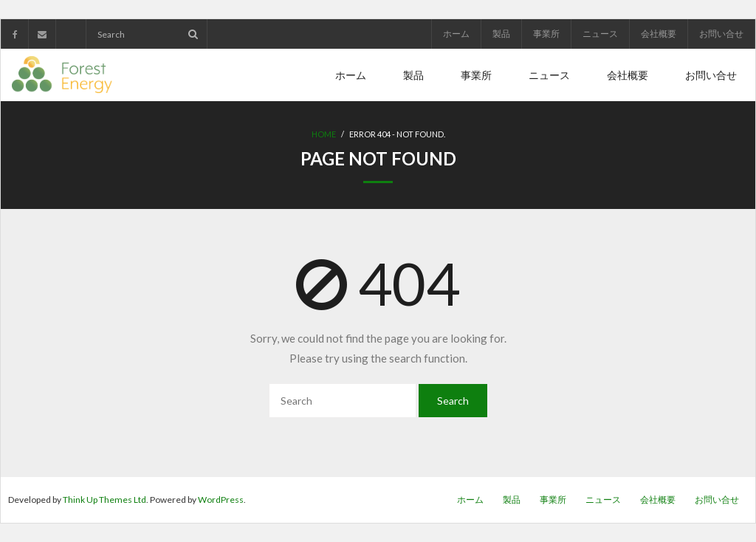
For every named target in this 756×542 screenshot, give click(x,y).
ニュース (600, 34)
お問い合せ (721, 34)
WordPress (221, 500)
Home (324, 134)
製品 (501, 34)
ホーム (456, 34)
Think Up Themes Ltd (104, 500)
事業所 (546, 34)
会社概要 (659, 34)
